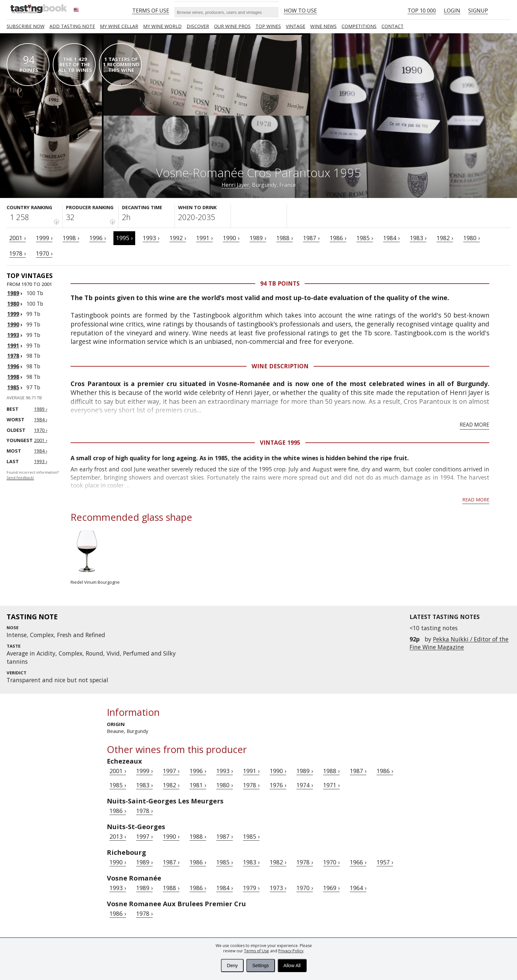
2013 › (118, 836)
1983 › (418, 238)
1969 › (331, 888)
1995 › (124, 238)
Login (452, 11)
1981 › (198, 785)
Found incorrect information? (33, 475)
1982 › (445, 238)
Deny (232, 966)
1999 (13, 314)
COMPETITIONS (359, 26)
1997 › (171, 771)
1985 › (365, 238)
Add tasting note (72, 26)
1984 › (391, 238)
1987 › (311, 238)
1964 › (358, 888)
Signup (478, 11)
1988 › (285, 238)
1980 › (471, 238)
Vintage (296, 26)
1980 (13, 304)
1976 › (278, 785)
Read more (474, 425)
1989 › (258, 238)
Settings (261, 966)
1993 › (151, 238)
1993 (13, 335)
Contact (393, 26)
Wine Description (280, 366)
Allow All (292, 966)
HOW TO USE (300, 11)
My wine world (162, 26)
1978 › (17, 253)
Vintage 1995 (280, 442)
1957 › (385, 862)
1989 (13, 293)
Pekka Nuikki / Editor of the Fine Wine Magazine (459, 643)
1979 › (251, 888)
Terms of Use (257, 951)
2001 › (17, 238)
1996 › (98, 238)
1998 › (71, 238)
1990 (13, 324)
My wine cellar (119, 26)
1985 (13, 387)
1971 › (331, 785)
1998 (13, 377)
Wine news (323, 26)
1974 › (305, 785)
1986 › (338, 238)
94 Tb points (280, 283)
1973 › (278, 888)
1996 (13, 366)
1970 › (44, 253)
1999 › (44, 238)
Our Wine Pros (232, 26)
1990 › (231, 238)
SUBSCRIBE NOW (26, 26)
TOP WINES (268, 26)
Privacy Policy (291, 951)
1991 (13, 346)
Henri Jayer (235, 185)
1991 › (204, 238)
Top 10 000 (422, 11)
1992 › (178, 238)
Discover (198, 26)
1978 (13, 356)
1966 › (358, 862)
